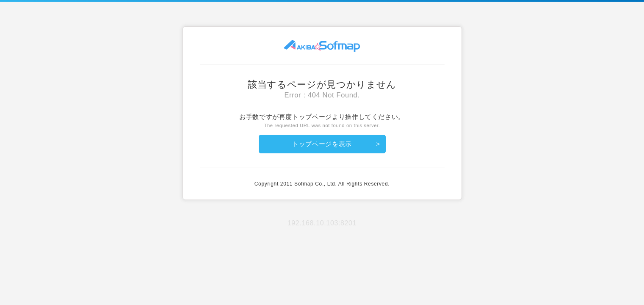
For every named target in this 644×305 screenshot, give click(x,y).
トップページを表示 (322, 144)
